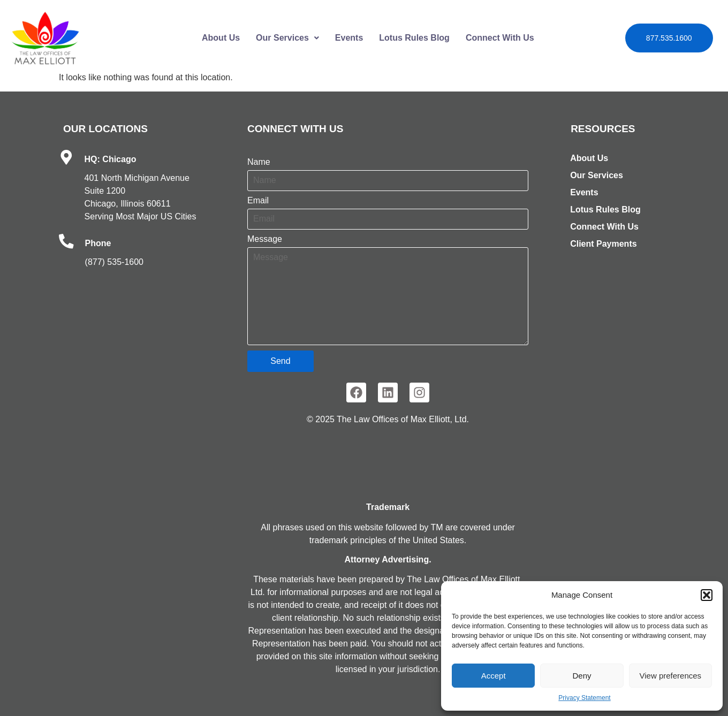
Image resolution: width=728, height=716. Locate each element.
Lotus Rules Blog (414, 38)
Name (259, 162)
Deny (582, 676)
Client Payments (603, 244)
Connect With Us (500, 38)
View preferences (671, 676)
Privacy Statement (584, 698)
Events (349, 38)
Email (258, 201)
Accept (494, 676)
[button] (707, 595)
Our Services (287, 38)
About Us (221, 38)
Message (265, 239)
